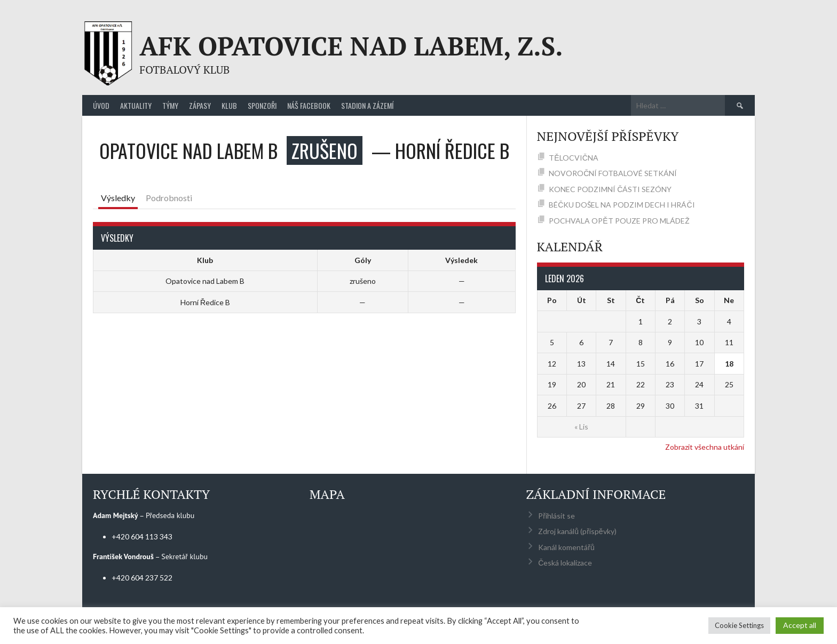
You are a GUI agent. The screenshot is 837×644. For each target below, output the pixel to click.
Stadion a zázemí (367, 105)
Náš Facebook (309, 105)
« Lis (581, 427)
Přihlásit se (556, 516)
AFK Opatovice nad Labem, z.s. (351, 46)
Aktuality (136, 105)
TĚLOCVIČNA (573, 158)
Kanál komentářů (566, 547)
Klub (229, 105)
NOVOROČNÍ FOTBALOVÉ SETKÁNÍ (613, 173)
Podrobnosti (169, 198)
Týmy (170, 105)
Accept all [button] (800, 625)
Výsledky (118, 198)
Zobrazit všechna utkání (705, 447)
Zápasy (200, 105)
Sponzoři (262, 105)
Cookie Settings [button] (739, 625)
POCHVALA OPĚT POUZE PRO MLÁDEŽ (619, 221)
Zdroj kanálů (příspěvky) (577, 531)
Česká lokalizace (565, 563)
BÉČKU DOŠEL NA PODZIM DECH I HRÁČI (622, 205)
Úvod (101, 105)
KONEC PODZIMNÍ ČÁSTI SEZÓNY (610, 189)
